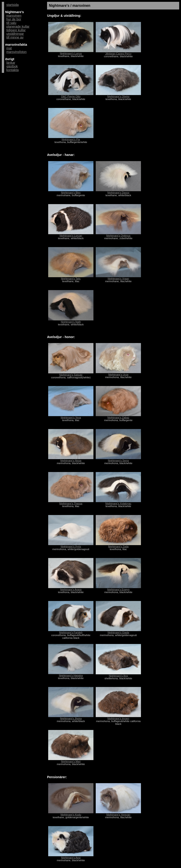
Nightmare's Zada (118, 546)
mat (9, 48)
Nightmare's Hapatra (71, 675)
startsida (12, 5)
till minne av (15, 37)
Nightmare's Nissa (71, 460)
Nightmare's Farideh (71, 632)
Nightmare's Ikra (118, 676)
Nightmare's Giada (118, 632)
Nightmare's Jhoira (71, 718)
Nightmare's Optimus (118, 236)
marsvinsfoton (17, 52)
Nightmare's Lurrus (71, 53)
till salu (11, 23)
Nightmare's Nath (71, 322)
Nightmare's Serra (118, 460)
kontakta (12, 70)
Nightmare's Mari (71, 761)
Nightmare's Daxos (118, 193)
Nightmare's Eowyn (118, 589)
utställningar (15, 34)
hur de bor (14, 19)
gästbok (12, 66)
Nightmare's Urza (118, 374)
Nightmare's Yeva (71, 417)
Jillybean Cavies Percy (118, 54)
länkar (11, 63)
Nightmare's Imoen (118, 718)
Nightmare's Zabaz (118, 417)
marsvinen (14, 16)
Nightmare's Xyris (71, 546)
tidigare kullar (16, 30)
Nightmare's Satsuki (71, 375)
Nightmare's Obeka (118, 96)
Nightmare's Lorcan (71, 236)
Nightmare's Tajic (71, 279)
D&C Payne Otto (71, 96)
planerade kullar (18, 26)
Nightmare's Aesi (71, 858)
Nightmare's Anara (71, 589)
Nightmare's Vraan (118, 279)
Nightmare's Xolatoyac (118, 503)
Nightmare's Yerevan (118, 815)
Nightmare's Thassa (71, 503)
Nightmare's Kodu (71, 815)
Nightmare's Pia (71, 139)
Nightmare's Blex (71, 193)
